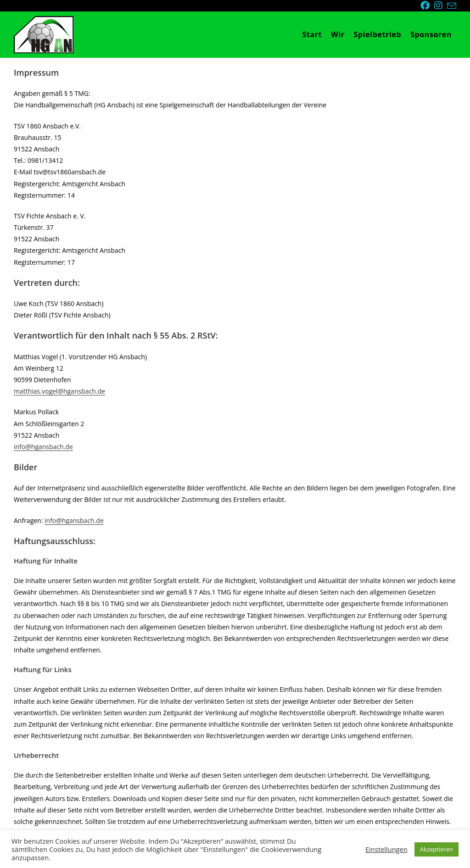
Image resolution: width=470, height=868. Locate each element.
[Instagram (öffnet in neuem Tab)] (441, 6)
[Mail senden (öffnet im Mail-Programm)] (452, 6)
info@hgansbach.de (43, 447)
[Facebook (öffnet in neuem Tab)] (427, 6)
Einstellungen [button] (386, 849)
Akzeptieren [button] (436, 849)
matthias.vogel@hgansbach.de (59, 391)
